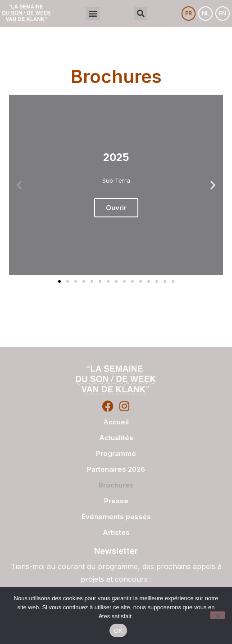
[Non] (218, 615)
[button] (93, 14)
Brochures (116, 485)
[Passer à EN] (223, 14)
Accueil (116, 422)
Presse (116, 501)
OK (118, 631)
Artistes (116, 532)
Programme (116, 453)
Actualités (116, 438)
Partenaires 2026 (116, 469)
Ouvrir (116, 208)
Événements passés (116, 517)
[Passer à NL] (205, 14)
